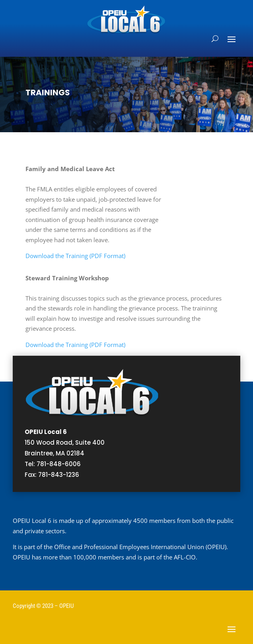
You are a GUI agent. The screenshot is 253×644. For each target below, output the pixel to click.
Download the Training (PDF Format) (75, 256)
